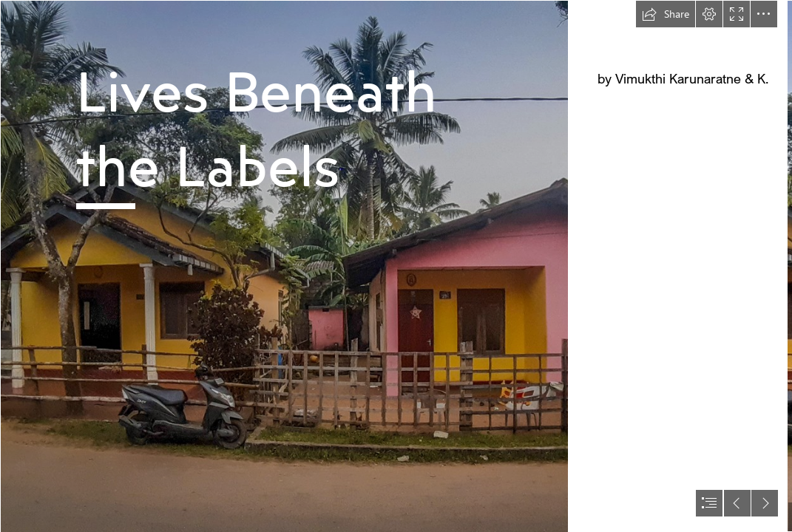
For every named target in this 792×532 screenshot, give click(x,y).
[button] (666, 14)
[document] (396, 266)
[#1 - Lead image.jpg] (284, 266)
